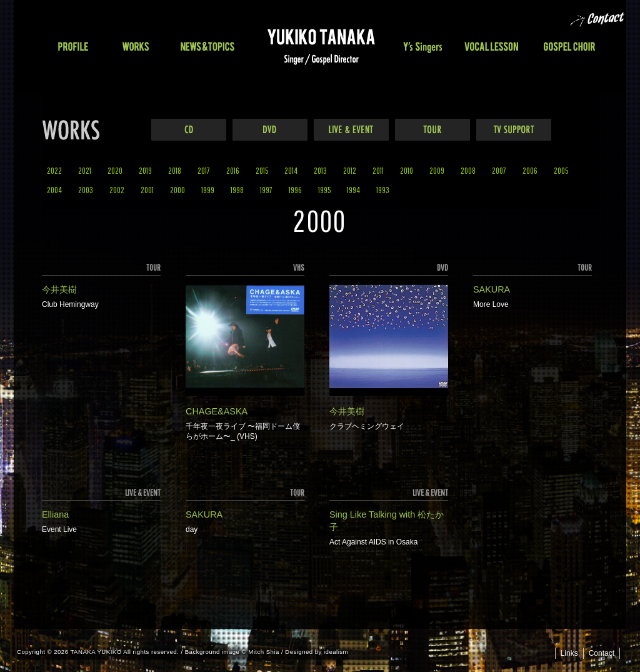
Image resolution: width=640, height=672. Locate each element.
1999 (208, 190)
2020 (115, 170)
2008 (468, 170)
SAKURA (492, 289)
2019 (145, 170)
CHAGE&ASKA (217, 411)
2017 (204, 170)
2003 (86, 190)
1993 (383, 190)
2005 (561, 170)
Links (569, 653)
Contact (602, 653)
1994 (353, 190)
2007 (499, 170)
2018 (175, 170)
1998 (237, 190)
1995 (324, 190)
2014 (291, 170)
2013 (320, 170)
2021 (85, 170)
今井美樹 (59, 289)
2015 (262, 170)
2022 (54, 170)
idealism (336, 652)
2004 (54, 190)
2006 (530, 170)
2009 (437, 170)
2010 (407, 170)
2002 (117, 190)
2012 (350, 170)
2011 (378, 170)
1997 (266, 190)
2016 (233, 170)
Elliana (55, 514)
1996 (295, 190)
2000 (177, 190)
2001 (147, 190)
